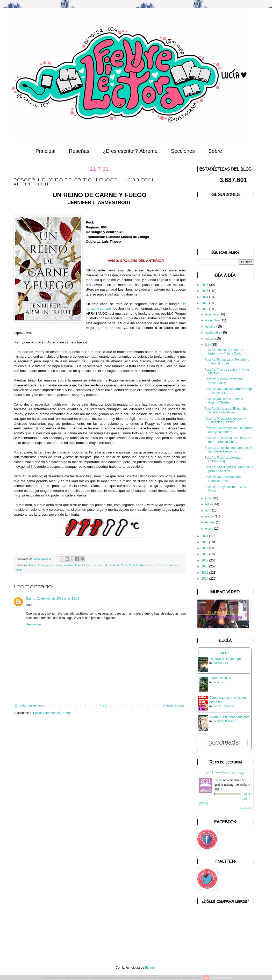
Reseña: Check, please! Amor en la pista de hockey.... (229, 469)
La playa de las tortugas (226, 659)
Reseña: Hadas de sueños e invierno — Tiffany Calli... (224, 352)
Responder (34, 624)
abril (209, 510)
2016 (205, 566)
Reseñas (79, 151)
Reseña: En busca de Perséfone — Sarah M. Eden (229, 362)
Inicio (103, 705)
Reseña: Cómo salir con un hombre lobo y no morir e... (229, 430)
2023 (205, 303)
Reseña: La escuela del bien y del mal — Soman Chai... (228, 440)
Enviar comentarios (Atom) (52, 713)
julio (208, 345)
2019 (205, 548)
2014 (205, 579)
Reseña (134, 565)
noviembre (213, 320)
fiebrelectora (83, 565)
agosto (210, 338)
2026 (205, 285)
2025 (205, 291)
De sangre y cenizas (49, 565)
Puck (124, 565)
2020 (205, 542)
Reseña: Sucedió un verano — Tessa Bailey (226, 381)
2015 (205, 573)
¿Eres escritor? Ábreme (130, 151)
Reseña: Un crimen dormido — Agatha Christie (226, 401)
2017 (205, 560)
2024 (205, 297)
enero (210, 529)
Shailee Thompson (223, 706)
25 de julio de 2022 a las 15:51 (58, 599)
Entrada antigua (173, 705)
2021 (205, 536)
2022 (205, 309)
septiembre (213, 333)
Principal (45, 151)
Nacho (31, 599)
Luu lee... (225, 653)
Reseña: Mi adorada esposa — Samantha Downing (226, 420)
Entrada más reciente (30, 705)
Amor (32, 565)
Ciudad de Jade (220, 678)
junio (209, 498)
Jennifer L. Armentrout (106, 565)
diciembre (212, 314)
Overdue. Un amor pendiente (229, 717)
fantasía (68, 565)
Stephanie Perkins (223, 721)
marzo (210, 516)
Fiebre (219, 780)
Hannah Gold (220, 663)
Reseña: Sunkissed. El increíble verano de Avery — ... (226, 410)
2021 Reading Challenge (225, 773)
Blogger (150, 968)
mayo (209, 504)
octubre (211, 327)
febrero (210, 522)
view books (246, 808)
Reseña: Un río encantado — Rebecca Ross (224, 479)
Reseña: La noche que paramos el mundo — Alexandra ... (228, 450)
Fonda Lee (219, 682)
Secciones (183, 151)
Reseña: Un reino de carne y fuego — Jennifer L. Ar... (228, 391)
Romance (146, 565)
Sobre (215, 151)
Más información (221, 977)
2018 (205, 554)
